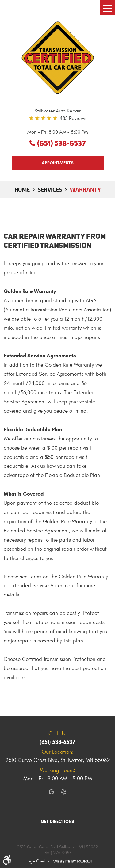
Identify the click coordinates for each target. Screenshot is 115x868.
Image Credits (36, 861)
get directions (57, 822)
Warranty (85, 189)
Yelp (64, 792)
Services (50, 189)
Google (52, 792)
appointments (58, 163)
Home (22, 189)
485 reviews (73, 118)
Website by (72, 861)
